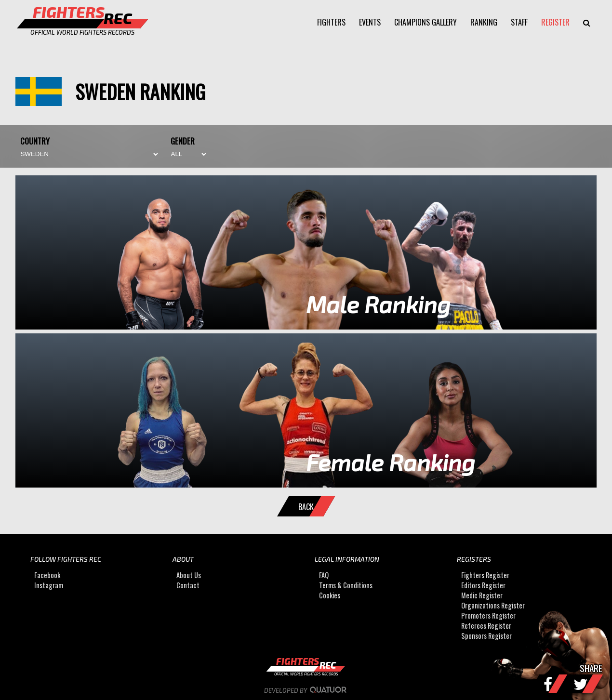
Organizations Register (493, 606)
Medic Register (482, 596)
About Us (189, 575)
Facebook (47, 575)
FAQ (324, 575)
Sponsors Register (486, 636)
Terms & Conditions (346, 586)
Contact (188, 586)
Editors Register (483, 586)
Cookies (330, 596)
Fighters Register (485, 575)
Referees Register (486, 626)
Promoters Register (488, 616)
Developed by (306, 690)
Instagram (49, 586)
